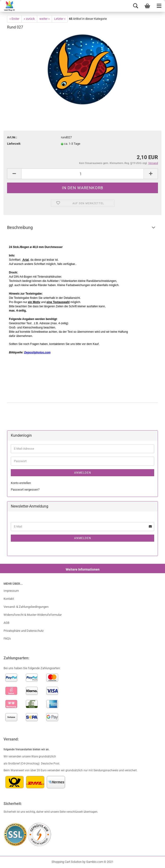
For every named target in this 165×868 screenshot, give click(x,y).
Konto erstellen (21, 483)
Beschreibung (20, 227)
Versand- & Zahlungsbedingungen (26, 607)
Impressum (11, 591)
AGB (6, 623)
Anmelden (83, 473)
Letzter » (60, 19)
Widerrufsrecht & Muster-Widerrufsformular (33, 615)
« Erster (14, 19)
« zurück (29, 19)
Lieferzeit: (14, 144)
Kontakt (9, 599)
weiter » (44, 19)
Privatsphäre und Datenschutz (24, 631)
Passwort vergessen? (25, 490)
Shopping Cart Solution (67, 862)
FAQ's (7, 638)
